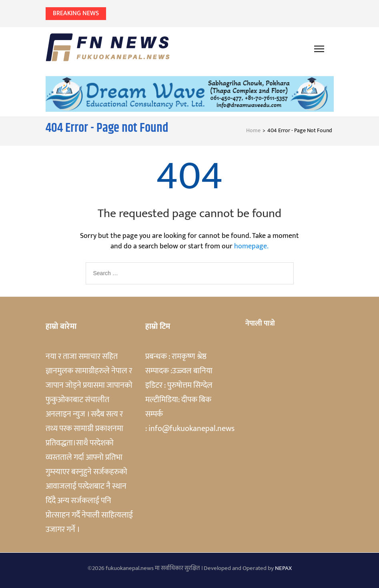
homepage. (251, 246)
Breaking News (76, 13)
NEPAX (283, 568)
